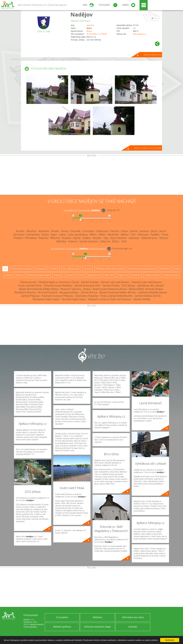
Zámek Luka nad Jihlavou (115, 282)
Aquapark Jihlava (69, 292)
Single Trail (123, 275)
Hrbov (125, 231)
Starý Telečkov (118, 238)
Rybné (77, 238)
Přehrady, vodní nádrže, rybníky (110, 269)
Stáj (106, 238)
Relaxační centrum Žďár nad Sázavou (110, 299)
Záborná (105, 241)
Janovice (144, 231)
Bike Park (109, 275)
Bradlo (55, 231)
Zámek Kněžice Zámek (148, 296)
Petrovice (143, 235)
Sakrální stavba (171, 275)
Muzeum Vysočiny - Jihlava (76, 289)
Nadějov (82, 14)
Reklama (98, 617)
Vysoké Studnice (89, 241)
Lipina (62, 235)
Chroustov (88, 231)
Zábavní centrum (152, 275)
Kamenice (19, 235)
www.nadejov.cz (139, 34)
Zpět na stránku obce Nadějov (148, 148)
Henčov (115, 231)
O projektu (62, 617)
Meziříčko (113, 235)
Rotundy (58, 275)
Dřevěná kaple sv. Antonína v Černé (59, 282)
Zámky (8, 275)
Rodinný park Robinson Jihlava (110, 289)
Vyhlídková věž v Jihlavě (150, 286)
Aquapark (41, 269)
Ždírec (116, 241)
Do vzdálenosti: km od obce (82, 210)
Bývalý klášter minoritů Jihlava (146, 289)
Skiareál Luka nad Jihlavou (146, 282)
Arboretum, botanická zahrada (142, 269)
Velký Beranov (149, 238)
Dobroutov (102, 231)
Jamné (134, 231)
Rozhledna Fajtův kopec (46, 299)
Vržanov (73, 241)
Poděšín (155, 235)
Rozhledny (165, 269)
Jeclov (154, 231)
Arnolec (20, 231)
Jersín (163, 231)
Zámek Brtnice (89, 292)
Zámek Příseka (111, 286)
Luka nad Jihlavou (78, 235)
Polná (165, 235)
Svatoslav (134, 238)
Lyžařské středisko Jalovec (152, 292)
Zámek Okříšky (142, 299)
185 (134, 28)
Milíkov (125, 235)
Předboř (18, 238)
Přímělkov (31, 238)
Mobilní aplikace (62, 627)
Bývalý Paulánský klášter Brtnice (118, 292)
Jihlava (89, 31)
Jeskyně (69, 275)
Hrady (177, 269)
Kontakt (133, 627)
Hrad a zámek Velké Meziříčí (116, 296)
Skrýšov (97, 238)
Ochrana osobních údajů (97, 627)
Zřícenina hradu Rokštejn (58, 286)
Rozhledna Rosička (25, 292)
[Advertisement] (91, 176)
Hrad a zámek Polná (30, 286)
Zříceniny (19, 275)
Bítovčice (32, 231)
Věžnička (61, 241)
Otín (133, 235)
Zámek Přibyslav (30, 296)
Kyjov (54, 235)
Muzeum (136, 275)
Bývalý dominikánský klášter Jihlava (39, 289)
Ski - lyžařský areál (71, 269)
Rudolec (67, 238)
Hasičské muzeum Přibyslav (58, 296)
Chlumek (75, 231)
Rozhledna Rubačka (87, 296)
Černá (64, 231)
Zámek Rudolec (90, 282)
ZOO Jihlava (128, 286)
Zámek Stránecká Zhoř (87, 286)
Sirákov (87, 238)
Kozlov (45, 235)
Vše (5, 269)
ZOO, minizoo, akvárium (22, 269)
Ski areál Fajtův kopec (74, 299)
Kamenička (33, 235)
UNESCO (54, 269)
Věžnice (164, 238)
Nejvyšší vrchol (94, 275)
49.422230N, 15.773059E (97, 34)
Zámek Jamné (28, 282)
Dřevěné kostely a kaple (39, 275)
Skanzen (87, 269)
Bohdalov (44, 231)
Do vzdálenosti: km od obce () (78, 249)
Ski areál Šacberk (48, 292)
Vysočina (90, 25)
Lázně (80, 275)
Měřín (93, 235)
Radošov (44, 238)
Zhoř (124, 241)
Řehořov (55, 238)
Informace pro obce (133, 617)
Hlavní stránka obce (152, 55)
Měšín (102, 235)
